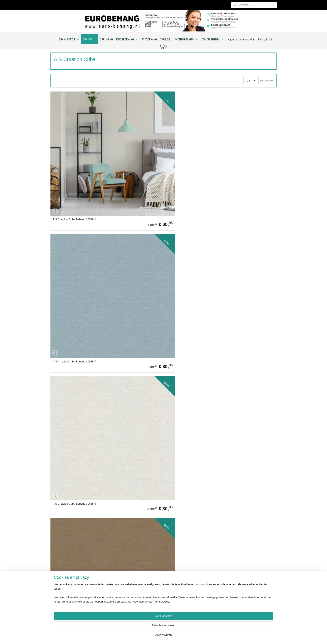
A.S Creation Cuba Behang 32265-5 (189, 293)
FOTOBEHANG (149, 39)
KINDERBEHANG (127, 39)
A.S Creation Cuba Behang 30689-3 (74, 221)
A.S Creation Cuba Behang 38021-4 (132, 509)
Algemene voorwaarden (241, 39)
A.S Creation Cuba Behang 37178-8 (132, 437)
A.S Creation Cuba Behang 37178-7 (74, 437)
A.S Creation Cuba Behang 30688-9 (189, 149)
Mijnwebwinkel (226, 636)
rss (180, 636)
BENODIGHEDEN (213, 39)
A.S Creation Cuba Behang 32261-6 (189, 221)
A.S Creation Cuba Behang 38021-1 (189, 437)
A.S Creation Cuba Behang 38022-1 (246, 509)
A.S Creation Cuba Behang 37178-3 (132, 365)
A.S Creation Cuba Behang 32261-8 (246, 221)
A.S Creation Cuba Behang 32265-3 (132, 293)
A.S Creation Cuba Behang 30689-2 (246, 149)
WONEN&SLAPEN (187, 39)
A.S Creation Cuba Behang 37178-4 (189, 365)
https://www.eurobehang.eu (67, 616)
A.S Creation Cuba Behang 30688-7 (132, 149)
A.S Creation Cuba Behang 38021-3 (74, 509)
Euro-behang (245, 558)
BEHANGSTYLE (69, 39)
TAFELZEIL (166, 39)
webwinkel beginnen (194, 636)
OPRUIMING (106, 39)
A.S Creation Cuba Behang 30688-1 (74, 149)
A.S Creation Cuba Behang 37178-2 (74, 365)
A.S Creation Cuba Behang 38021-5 (189, 509)
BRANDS (90, 39)
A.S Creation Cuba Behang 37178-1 (246, 293)
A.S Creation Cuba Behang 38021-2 (246, 437)
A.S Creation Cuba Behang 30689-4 (132, 221)
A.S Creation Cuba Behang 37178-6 (246, 365)
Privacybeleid (266, 39)
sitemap (173, 636)
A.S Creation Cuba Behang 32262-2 (74, 293)
